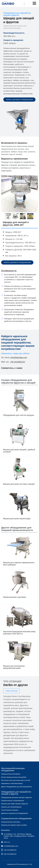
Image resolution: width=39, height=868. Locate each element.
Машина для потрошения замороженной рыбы (14, 667)
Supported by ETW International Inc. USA (20, 864)
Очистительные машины (10, 810)
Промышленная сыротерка (15, 597)
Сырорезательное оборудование (16, 818)
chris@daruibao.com (19, 358)
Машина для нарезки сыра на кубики (14, 825)
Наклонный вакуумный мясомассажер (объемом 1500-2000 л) (19, 633)
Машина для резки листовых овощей (19, 484)
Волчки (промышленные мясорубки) (14, 777)
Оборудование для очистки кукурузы (19, 415)
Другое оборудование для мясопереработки (16, 787)
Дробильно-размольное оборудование (15, 813)
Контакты (5, 830)
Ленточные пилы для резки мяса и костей (16, 780)
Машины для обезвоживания (11, 807)
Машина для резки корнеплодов (17, 519)
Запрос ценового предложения (19, 100)
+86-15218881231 (18, 362)
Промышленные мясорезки (11, 774)
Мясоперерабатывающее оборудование (13, 769)
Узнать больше (11, 691)
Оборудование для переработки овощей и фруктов (16, 793)
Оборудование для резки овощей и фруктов (16, 797)
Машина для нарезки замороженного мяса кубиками (19, 564)
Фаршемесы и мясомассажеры (12, 783)
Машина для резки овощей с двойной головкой (19, 451)
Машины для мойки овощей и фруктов (15, 804)
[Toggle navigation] (34, 3)
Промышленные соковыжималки (13, 801)
